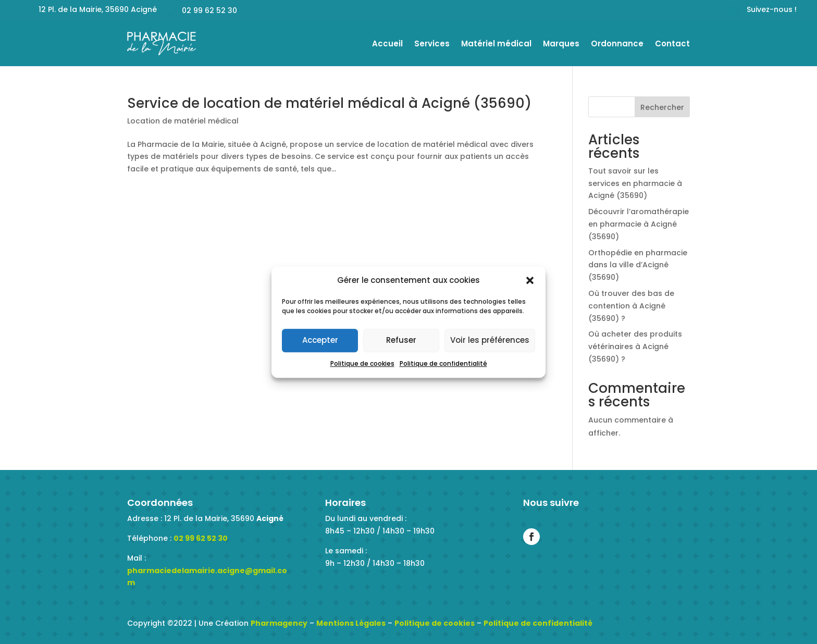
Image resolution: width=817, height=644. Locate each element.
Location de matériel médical (183, 121)
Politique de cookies (362, 363)
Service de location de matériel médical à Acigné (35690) (329, 103)
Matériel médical (496, 44)
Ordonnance (617, 44)
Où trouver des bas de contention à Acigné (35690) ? (631, 306)
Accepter (320, 340)
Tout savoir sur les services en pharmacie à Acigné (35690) (635, 183)
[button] (530, 280)
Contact (672, 44)
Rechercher (662, 107)
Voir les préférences (490, 340)
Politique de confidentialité (443, 363)
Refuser (401, 340)
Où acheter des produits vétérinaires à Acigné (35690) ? (635, 346)
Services (432, 44)
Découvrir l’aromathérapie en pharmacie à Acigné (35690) (639, 224)
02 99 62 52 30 (201, 538)
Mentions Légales (351, 623)
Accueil (387, 44)
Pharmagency (279, 623)
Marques (561, 44)
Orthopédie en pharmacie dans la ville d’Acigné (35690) (638, 265)
